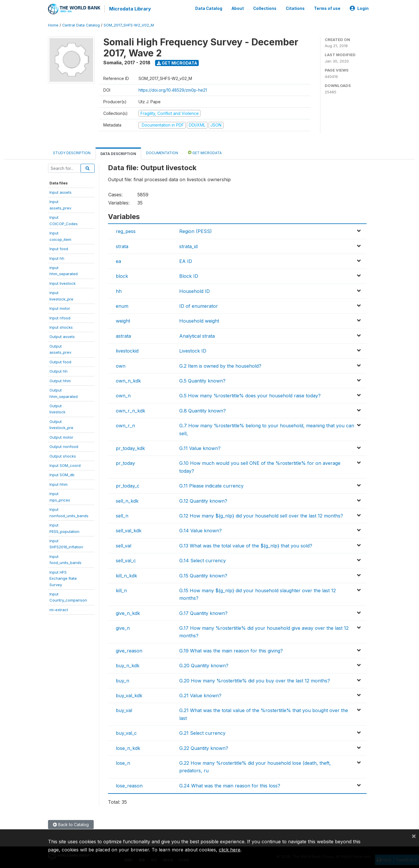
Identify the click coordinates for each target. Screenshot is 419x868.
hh (119, 290)
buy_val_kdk (129, 695)
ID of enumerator (199, 305)
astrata (123, 335)
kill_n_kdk (126, 575)
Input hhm (58, 483)
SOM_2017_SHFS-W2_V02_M (129, 25)
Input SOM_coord (65, 465)
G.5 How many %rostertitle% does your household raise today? (250, 395)
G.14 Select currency (203, 560)
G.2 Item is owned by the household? (220, 365)
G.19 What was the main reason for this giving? (231, 650)
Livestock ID (193, 350)
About (238, 8)
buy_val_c (126, 732)
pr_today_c (128, 485)
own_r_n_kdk (131, 410)
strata (122, 246)
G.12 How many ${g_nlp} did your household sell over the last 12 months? (261, 515)
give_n (123, 627)
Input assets (61, 192)
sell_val (124, 545)
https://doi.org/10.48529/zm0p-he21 (173, 89)
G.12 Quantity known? (203, 500)
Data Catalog (209, 8)
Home (53, 25)
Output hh (58, 371)
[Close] (414, 836)
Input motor (60, 308)
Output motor (61, 436)
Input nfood (60, 317)
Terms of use (327, 8)
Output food (60, 361)
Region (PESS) (196, 231)
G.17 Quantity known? (203, 612)
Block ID (189, 275)
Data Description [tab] (118, 153)
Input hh (57, 257)
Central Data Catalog (81, 25)
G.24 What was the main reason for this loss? (230, 785)
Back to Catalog (71, 824)
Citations (295, 8)
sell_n (122, 515)
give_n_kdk (128, 612)
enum (122, 305)
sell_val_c (126, 560)
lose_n (123, 762)
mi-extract (59, 609)
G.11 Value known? (200, 448)
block (122, 275)
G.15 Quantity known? (203, 575)
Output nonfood (64, 446)
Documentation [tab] (162, 152)
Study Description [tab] (72, 152)
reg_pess (126, 231)
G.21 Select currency (202, 732)
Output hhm (60, 380)
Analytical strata (197, 335)
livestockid (127, 350)
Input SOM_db (62, 474)
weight (123, 320)
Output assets (62, 336)
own (121, 365)
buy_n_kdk (128, 665)
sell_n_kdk (127, 500)
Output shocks (63, 455)
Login (359, 8)
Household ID (195, 290)
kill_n (121, 590)
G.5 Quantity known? (202, 380)
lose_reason (129, 785)
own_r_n (125, 425)
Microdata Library (129, 9)
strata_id (188, 246)
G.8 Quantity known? (203, 410)
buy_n (122, 680)
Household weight (199, 320)
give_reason (129, 650)
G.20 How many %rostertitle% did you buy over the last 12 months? (255, 680)
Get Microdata (177, 62)
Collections (265, 8)
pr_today (125, 463)
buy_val (124, 710)
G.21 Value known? (200, 695)
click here (230, 850)
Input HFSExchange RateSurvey (63, 578)
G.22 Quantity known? (204, 747)
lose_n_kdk (128, 747)
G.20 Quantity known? (204, 665)
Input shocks (61, 327)
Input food (59, 248)
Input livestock (63, 282)
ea (118, 261)
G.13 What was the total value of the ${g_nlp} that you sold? (246, 545)
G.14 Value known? (200, 530)
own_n (123, 395)
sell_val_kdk (129, 530)
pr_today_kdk (130, 448)
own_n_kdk (128, 380)
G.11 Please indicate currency (211, 485)
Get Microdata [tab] (205, 152)
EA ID (186, 261)
